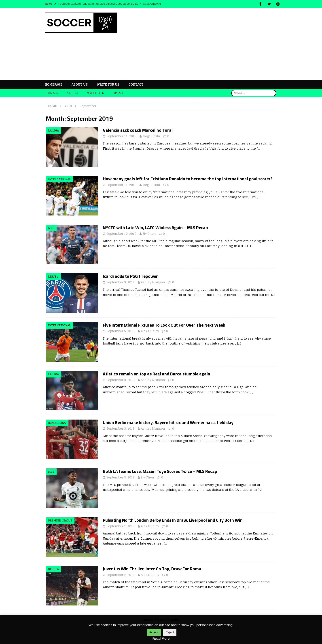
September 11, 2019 (121, 136)
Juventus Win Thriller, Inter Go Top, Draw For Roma (152, 568)
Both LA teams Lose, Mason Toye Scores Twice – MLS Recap (160, 471)
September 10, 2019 (121, 234)
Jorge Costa (151, 136)
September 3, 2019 (121, 380)
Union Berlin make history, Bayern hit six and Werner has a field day (168, 422)
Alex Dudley (150, 331)
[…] (259, 148)
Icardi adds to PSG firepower (130, 276)
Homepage (54, 84)
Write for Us (108, 84)
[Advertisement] (200, 44)
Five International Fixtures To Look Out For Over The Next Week (164, 325)
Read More (161, 639)
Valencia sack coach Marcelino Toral (138, 130)
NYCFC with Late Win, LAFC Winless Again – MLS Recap (155, 227)
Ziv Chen (149, 234)
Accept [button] (154, 632)
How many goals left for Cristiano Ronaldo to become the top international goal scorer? (188, 178)
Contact (136, 84)
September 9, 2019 (121, 282)
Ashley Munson (153, 282)
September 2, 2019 (121, 526)
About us (80, 84)
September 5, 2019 (121, 331)
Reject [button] (170, 632)
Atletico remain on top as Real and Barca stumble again (157, 374)
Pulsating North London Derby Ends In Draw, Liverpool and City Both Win (173, 520)
